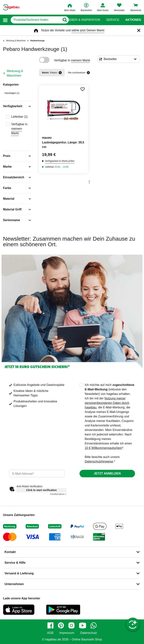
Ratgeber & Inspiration (81, 20)
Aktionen (133, 20)
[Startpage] (11, 7)
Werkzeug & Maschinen (15, 73)
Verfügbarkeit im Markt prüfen (60, 161)
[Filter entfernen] (60, 73)
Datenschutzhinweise (99, 461)
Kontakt (10, 552)
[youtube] (82, 625)
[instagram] (71, 625)
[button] (5, 20)
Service (113, 20)
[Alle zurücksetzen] (88, 73)
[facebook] (50, 625)
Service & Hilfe (15, 563)
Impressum (67, 633)
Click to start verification (41, 490)
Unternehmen (14, 584)
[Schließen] (139, 30)
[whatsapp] (94, 625)
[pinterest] (61, 625)
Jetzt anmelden (107, 473)
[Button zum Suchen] (65, 20)
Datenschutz (89, 633)
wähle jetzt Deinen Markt (88, 30)
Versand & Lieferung (19, 573)
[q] (36, 20)
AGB (50, 633)
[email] (37, 474)
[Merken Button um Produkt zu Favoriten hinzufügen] (82, 89)
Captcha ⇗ (58, 494)
